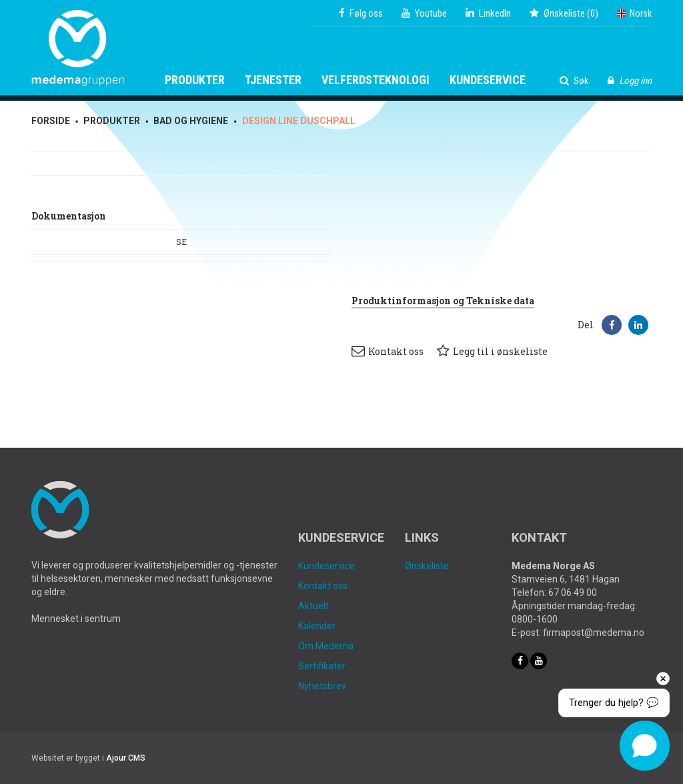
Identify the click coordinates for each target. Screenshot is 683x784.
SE (181, 242)
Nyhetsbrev (322, 686)
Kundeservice (488, 80)
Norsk (634, 13)
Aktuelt (313, 606)
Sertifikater (322, 666)
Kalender (317, 626)
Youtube (424, 13)
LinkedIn (488, 13)
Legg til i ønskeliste (492, 351)
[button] (612, 325)
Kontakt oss (388, 351)
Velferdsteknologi (376, 80)
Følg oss (361, 13)
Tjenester (273, 80)
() (564, 13)
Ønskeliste (427, 566)
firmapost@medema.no (594, 633)
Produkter (195, 80)
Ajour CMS (126, 758)
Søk (574, 81)
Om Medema (326, 646)
